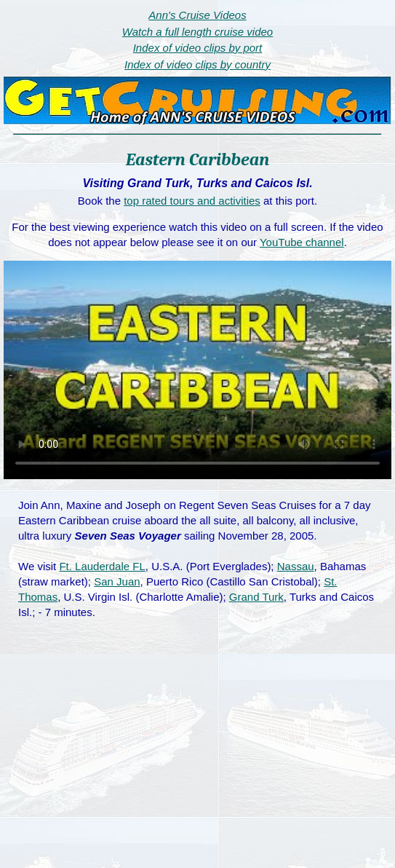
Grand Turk (256, 597)
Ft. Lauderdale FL (102, 566)
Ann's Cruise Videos (197, 15)
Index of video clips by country (197, 64)
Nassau (296, 566)
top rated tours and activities (192, 201)
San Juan (117, 581)
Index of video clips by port (198, 48)
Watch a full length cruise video (197, 32)
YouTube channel (302, 242)
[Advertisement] (198, 759)
